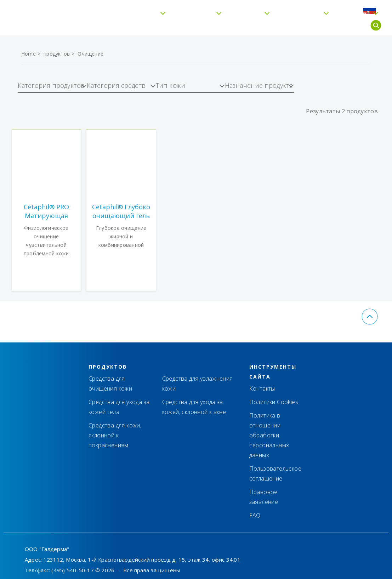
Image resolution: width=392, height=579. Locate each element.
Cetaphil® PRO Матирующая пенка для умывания (46, 211)
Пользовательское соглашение (275, 473)
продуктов (57, 54)
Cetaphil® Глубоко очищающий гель (121, 211)
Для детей (339, 25)
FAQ (328, 9)
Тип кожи (231, 25)
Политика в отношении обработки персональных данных (269, 435)
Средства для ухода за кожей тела (119, 407)
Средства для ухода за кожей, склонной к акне (194, 407)
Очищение (90, 54)
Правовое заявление (264, 497)
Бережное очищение (111, 25)
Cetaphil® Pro (285, 25)
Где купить (297, 9)
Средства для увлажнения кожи (198, 384)
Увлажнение (179, 25)
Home (29, 54)
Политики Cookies (274, 402)
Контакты (257, 9)
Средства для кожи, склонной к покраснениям (115, 435)
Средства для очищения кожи (110, 384)
